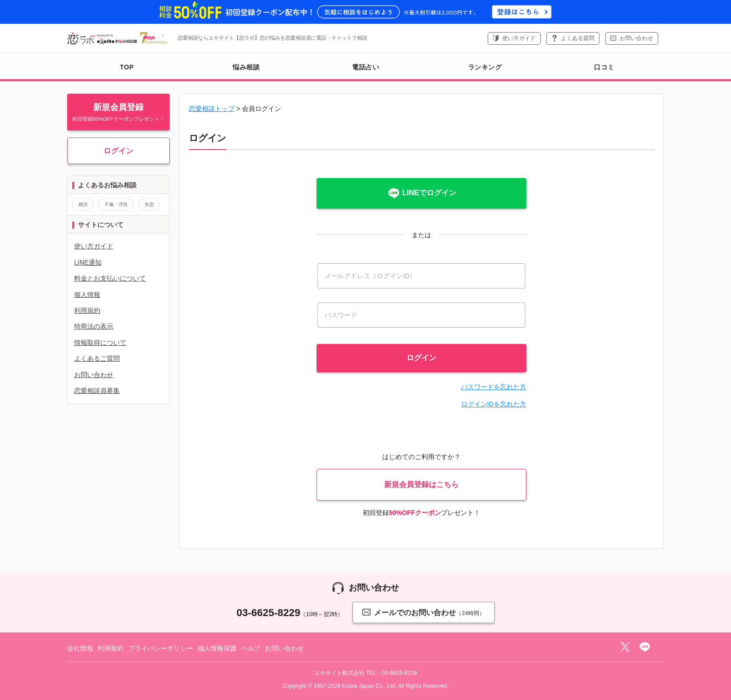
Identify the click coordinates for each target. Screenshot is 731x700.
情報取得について (100, 343)
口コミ (604, 67)
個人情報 (87, 295)
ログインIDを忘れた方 (494, 404)
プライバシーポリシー (161, 648)
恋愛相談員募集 (97, 391)
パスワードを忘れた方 (494, 387)
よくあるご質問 (97, 358)
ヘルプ (251, 648)
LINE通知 (88, 262)
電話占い (365, 67)
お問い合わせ (636, 38)
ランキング (485, 67)
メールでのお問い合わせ (423, 612)
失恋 (149, 204)
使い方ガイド (519, 38)
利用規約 (87, 310)
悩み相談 (246, 67)
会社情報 (80, 648)
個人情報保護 (217, 648)
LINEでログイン (421, 193)
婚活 (83, 204)
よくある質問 (578, 38)
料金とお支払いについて (110, 278)
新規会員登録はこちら (421, 484)
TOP (127, 67)
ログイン (118, 151)
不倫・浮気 (116, 204)
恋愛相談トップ (212, 109)
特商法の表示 (94, 326)
